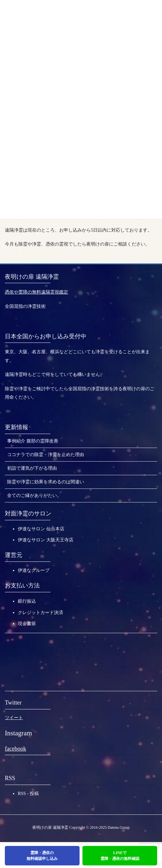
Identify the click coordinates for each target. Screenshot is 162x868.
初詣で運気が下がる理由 (32, 468)
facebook (16, 749)
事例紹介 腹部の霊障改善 (33, 441)
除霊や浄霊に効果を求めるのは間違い (46, 482)
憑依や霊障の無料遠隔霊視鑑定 (37, 292)
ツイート (14, 718)
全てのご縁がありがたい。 (34, 495)
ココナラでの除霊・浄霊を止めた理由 (46, 455)
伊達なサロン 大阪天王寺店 (46, 540)
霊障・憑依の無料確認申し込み (42, 856)
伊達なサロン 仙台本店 (41, 529)
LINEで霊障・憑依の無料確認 (120, 856)
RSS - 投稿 (28, 794)
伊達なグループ (34, 570)
